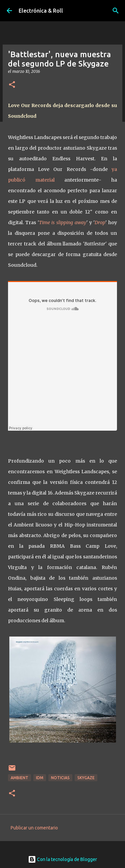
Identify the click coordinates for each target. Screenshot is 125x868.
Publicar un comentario (34, 828)
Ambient (19, 778)
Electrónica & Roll (41, 11)
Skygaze (86, 778)
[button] (12, 85)
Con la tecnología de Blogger (62, 859)
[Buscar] (116, 11)
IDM (40, 778)
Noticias (60, 778)
